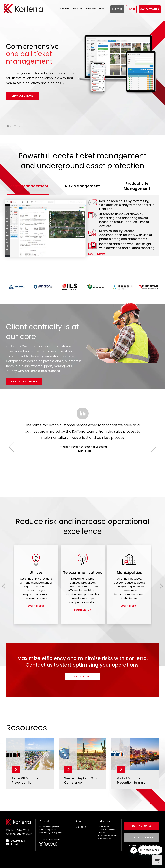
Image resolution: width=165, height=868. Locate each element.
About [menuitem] (80, 821)
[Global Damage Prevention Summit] (135, 754)
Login (131, 9)
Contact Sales (150, 9)
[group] (36, 584)
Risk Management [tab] (82, 186)
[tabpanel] (83, 77)
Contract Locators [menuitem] (106, 830)
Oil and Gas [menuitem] (104, 827)
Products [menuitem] (45, 821)
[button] (55, 844)
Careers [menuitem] (81, 827)
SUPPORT (117, 9)
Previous (14, 447)
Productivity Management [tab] (137, 186)
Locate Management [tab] (28, 186)
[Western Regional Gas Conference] (82, 754)
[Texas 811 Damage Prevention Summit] (30, 754)
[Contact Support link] (24, 381)
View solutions (22, 96)
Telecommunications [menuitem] (108, 836)
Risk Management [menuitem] (48, 830)
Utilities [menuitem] (101, 833)
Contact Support (141, 837)
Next (151, 447)
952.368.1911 (18, 841)
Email (14, 844)
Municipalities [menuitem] (104, 839)
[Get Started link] (82, 677)
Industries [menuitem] (104, 821)
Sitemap (155, 855)
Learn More (97, 253)
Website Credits (145, 855)
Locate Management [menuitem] (49, 827)
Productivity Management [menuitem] (51, 833)
